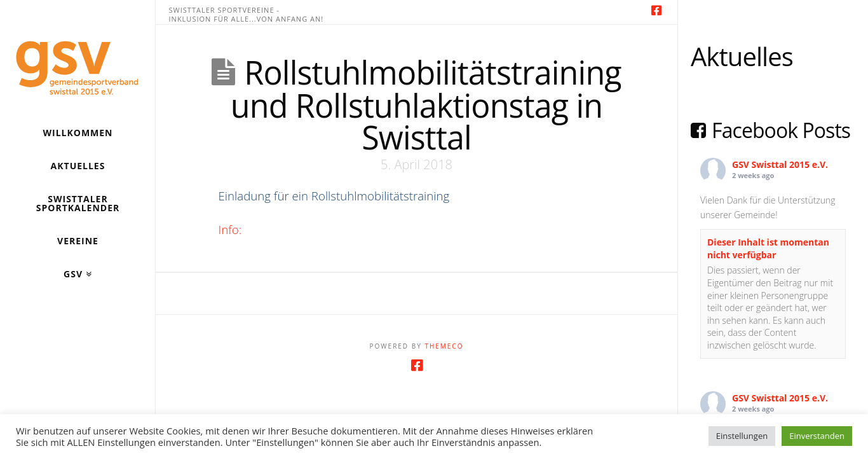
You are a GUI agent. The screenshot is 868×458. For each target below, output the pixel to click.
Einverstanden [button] (817, 436)
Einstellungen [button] (742, 436)
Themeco (444, 346)
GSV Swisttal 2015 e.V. (780, 164)
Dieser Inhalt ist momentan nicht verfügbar (768, 248)
